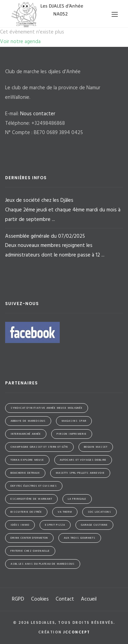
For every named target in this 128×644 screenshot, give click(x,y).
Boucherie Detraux (25, 473)
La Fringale (77, 499)
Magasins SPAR (74, 421)
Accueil (89, 599)
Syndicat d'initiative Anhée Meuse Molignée (47, 408)
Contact (65, 599)
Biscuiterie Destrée (26, 512)
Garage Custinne (94, 525)
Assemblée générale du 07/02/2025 (64, 246)
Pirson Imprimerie (72, 434)
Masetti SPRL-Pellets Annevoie (80, 473)
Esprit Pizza (55, 525)
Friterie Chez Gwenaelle (30, 551)
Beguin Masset (96, 447)
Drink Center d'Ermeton (29, 538)
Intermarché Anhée (26, 434)
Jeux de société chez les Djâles (64, 210)
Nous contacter (38, 114)
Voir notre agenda (20, 42)
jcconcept (77, 632)
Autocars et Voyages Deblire (83, 460)
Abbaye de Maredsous (28, 421)
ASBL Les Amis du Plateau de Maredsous (43, 564)
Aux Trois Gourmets (80, 538)
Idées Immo (20, 525)
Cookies (40, 599)
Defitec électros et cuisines (34, 486)
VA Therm (65, 512)
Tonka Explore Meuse (27, 460)
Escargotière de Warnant (31, 499)
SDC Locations (99, 512)
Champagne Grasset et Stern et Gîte (39, 447)
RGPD (18, 599)
